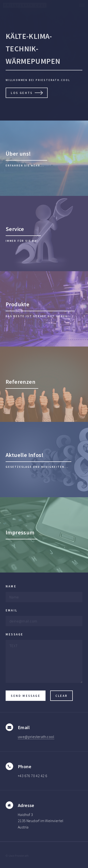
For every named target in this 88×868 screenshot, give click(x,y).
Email (11, 610)
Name (11, 586)
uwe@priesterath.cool (36, 737)
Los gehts (22, 93)
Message (14, 634)
